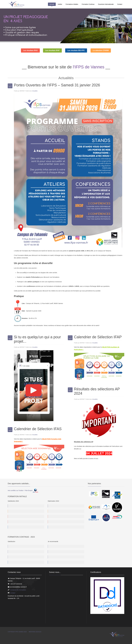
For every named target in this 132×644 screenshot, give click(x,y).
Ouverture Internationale (106, 4)
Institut (60, 4)
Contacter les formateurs (18, 590)
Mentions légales (35, 632)
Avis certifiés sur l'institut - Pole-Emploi (23, 490)
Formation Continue (88, 4)
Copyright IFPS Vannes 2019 (17, 632)
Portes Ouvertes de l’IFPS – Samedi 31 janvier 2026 (57, 85)
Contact (120, 4)
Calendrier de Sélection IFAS (38, 429)
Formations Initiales (72, 4)
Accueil (52, 4)
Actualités (35, 91)
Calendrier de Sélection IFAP (98, 337)
